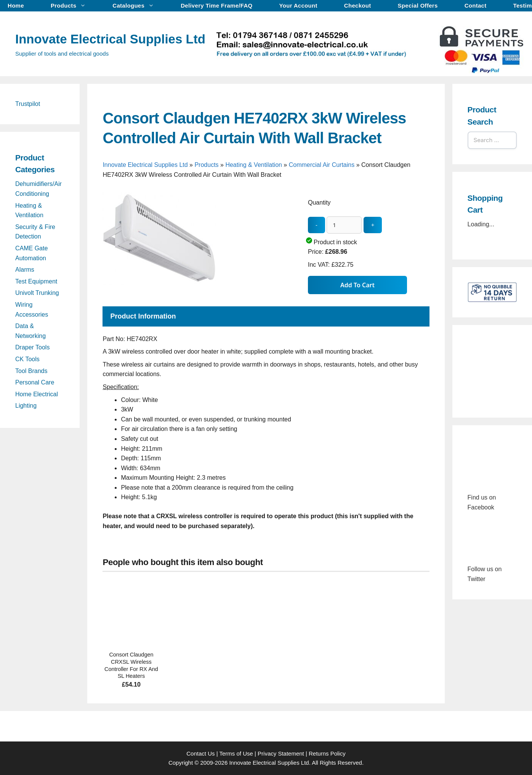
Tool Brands (31, 371)
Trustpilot (28, 104)
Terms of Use (236, 753)
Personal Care (35, 382)
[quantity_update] (344, 225)
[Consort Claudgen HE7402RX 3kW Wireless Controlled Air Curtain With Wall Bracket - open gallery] (160, 295)
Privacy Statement (281, 753)
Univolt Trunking (37, 293)
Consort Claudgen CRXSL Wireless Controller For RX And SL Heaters (131, 665)
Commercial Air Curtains (322, 165)
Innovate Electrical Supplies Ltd (110, 39)
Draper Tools (32, 347)
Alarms (25, 270)
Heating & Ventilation (254, 165)
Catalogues (137, 6)
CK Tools (27, 359)
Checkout (358, 6)
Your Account (298, 6)
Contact (476, 6)
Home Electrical (37, 394)
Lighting (26, 406)
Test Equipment (36, 281)
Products (72, 6)
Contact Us (200, 753)
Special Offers (418, 6)
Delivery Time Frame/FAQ (216, 6)
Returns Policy (327, 753)
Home (16, 6)
